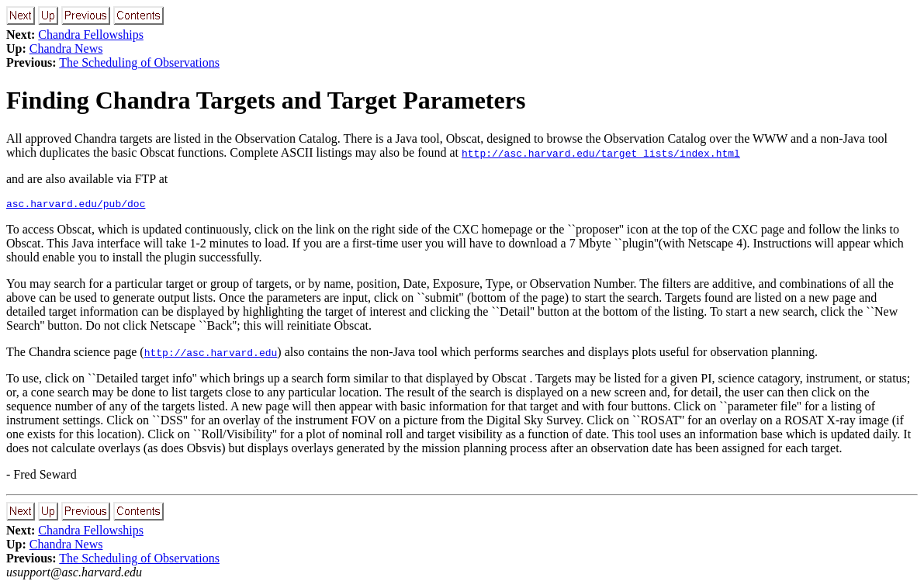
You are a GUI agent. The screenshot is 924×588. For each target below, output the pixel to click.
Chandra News (66, 48)
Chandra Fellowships (91, 35)
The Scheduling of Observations (139, 62)
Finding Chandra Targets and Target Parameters (266, 100)
